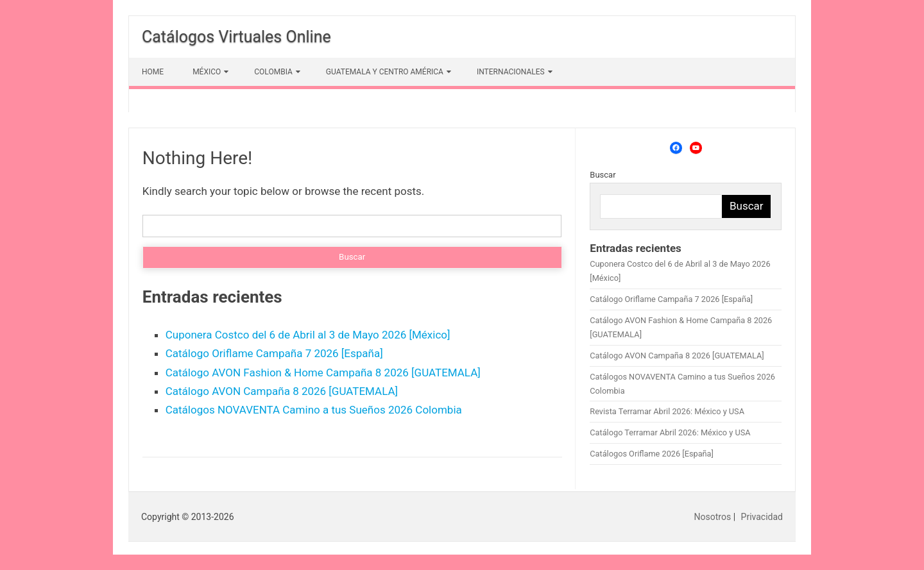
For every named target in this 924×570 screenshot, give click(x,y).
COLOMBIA (273, 72)
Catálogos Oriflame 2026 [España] (652, 454)
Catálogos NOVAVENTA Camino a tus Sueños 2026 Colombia (314, 410)
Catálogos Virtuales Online (236, 37)
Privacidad (762, 517)
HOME (153, 72)
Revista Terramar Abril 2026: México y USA (667, 411)
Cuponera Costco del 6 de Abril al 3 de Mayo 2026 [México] (308, 335)
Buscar (603, 175)
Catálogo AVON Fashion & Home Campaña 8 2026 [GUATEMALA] (323, 373)
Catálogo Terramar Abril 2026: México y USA (670, 432)
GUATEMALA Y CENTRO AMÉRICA (385, 72)
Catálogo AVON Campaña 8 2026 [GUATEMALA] (282, 391)
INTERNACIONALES (511, 72)
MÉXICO (207, 72)
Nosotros (713, 517)
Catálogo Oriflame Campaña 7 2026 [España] (274, 353)
